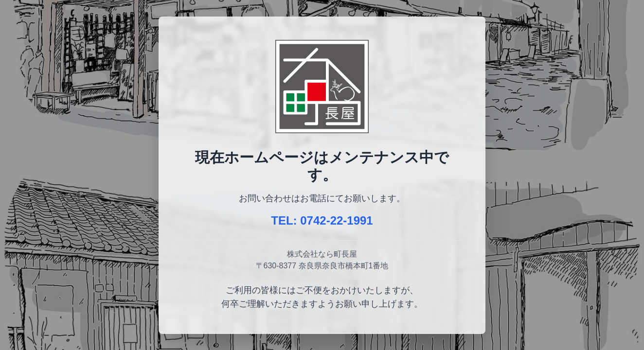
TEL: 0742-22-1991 (322, 220)
